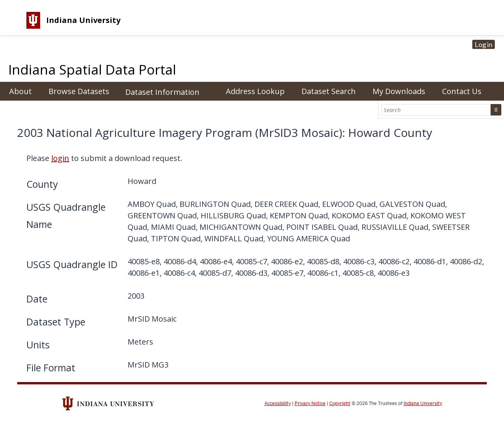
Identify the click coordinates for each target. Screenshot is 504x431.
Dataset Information (162, 92)
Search (496, 110)
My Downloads (399, 91)
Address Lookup (255, 91)
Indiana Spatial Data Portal (92, 69)
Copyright (340, 403)
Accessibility (278, 403)
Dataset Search (329, 91)
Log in (484, 44)
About (20, 91)
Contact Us (462, 91)
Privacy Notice (310, 403)
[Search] (436, 110)
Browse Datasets (79, 91)
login (60, 158)
